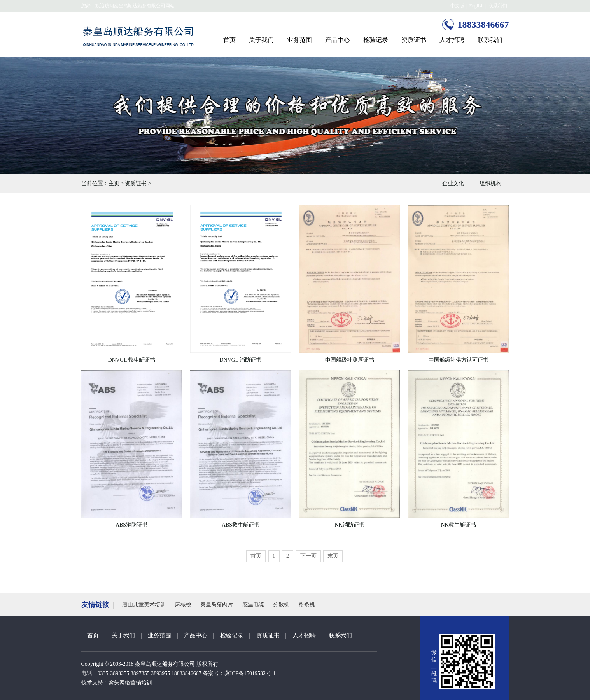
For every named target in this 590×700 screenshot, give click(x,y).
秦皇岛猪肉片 (217, 605)
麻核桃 (183, 605)
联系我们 (498, 6)
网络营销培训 (136, 683)
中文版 (457, 6)
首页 (229, 40)
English (476, 6)
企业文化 (453, 183)
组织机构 (490, 183)
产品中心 (338, 40)
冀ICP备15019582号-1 (250, 673)
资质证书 (414, 40)
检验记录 (376, 40)
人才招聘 (452, 40)
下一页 (308, 556)
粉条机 (307, 605)
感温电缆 (253, 605)
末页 (333, 556)
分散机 (281, 605)
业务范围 (299, 40)
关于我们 (261, 40)
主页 (114, 183)
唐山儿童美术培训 (144, 605)
